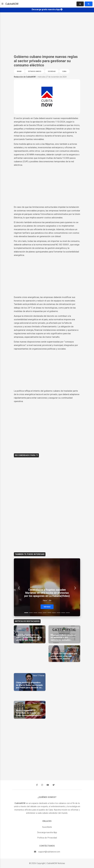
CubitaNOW (12, 4)
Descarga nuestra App (47, 832)
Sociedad (52, 71)
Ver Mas (47, 607)
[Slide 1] (26, 613)
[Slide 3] (35, 613)
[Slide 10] (68, 613)
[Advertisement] (47, 33)
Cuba (64, 71)
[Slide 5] (45, 613)
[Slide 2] (31, 613)
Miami (19, 71)
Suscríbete (47, 827)
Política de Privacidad (47, 838)
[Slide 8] (59, 613)
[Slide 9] (63, 613)
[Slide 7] (54, 613)
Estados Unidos (35, 71)
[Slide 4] (40, 613)
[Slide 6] (49, 613)
